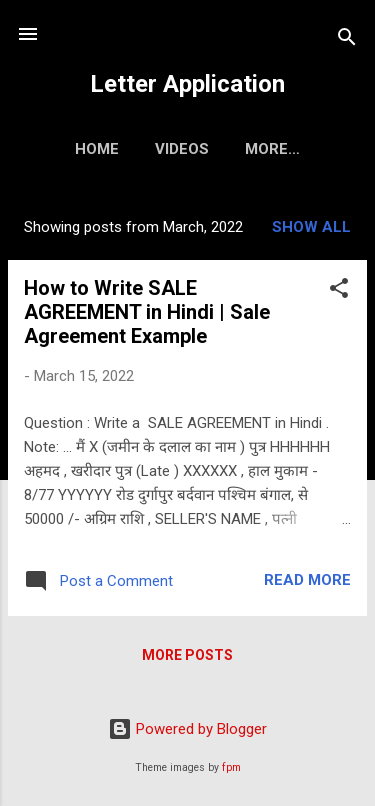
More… (272, 149)
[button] (339, 291)
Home (97, 149)
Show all (311, 227)
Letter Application (187, 84)
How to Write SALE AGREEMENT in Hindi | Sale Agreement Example (147, 312)
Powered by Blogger (187, 729)
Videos (182, 149)
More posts (187, 655)
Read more (307, 580)
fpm (231, 767)
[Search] (347, 40)
